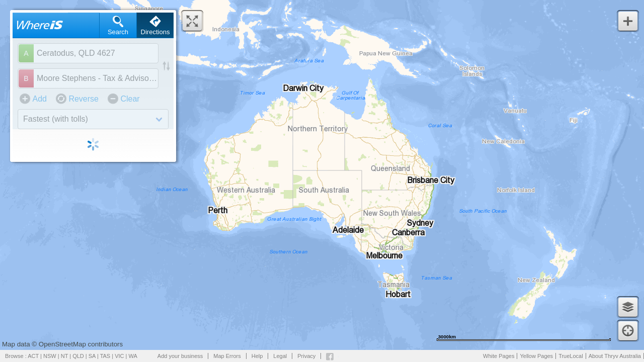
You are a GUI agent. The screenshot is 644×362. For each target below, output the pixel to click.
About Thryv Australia (615, 356)
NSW (50, 356)
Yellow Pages (536, 356)
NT (64, 356)
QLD (78, 356)
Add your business (180, 356)
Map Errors (227, 356)
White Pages (499, 356)
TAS (105, 356)
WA (133, 356)
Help (257, 356)
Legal (280, 356)
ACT (33, 356)
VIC (119, 356)
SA (92, 356)
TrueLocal (571, 356)
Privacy (306, 356)
